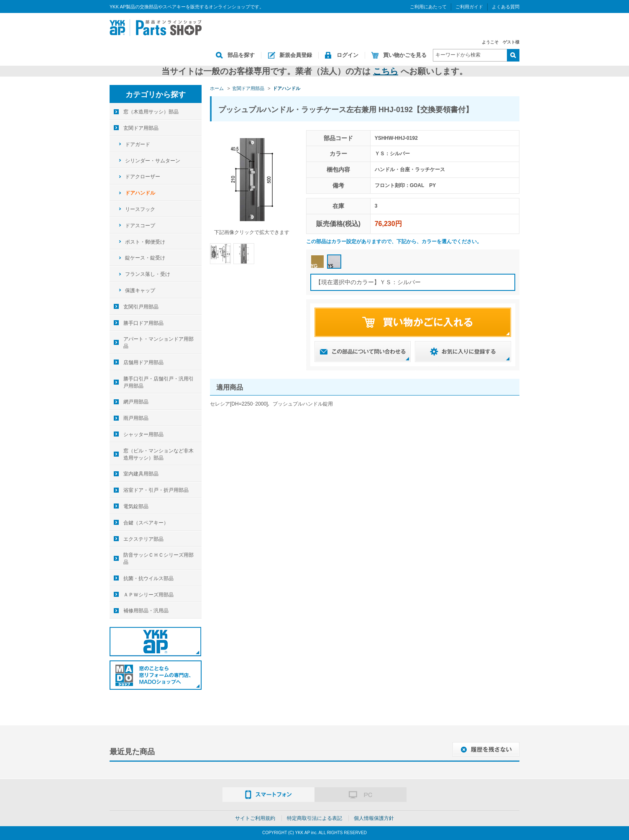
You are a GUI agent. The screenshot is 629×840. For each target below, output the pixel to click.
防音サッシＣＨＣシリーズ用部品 (159, 559)
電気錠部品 (136, 506)
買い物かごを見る (405, 55)
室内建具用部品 (141, 474)
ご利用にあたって (428, 7)
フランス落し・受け (148, 274)
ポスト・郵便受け (145, 242)
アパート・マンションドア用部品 (159, 343)
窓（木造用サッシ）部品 (151, 112)
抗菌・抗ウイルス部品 (148, 578)
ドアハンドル (140, 193)
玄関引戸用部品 (141, 307)
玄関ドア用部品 (141, 128)
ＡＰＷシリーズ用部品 (148, 595)
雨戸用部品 (136, 418)
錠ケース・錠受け (145, 258)
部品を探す (241, 55)
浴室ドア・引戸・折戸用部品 (156, 490)
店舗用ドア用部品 (143, 362)
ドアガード (138, 144)
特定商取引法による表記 (314, 818)
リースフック (140, 209)
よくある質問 (506, 7)
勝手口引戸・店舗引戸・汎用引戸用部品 (159, 382)
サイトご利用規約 (255, 818)
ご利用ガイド (469, 7)
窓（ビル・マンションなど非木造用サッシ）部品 (159, 454)
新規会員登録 (296, 55)
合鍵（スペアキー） (146, 523)
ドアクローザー (143, 177)
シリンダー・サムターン (153, 161)
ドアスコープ (140, 226)
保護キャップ (140, 290)
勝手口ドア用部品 (143, 323)
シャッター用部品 (143, 434)
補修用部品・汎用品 (146, 611)
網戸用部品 (136, 402)
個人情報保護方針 (374, 818)
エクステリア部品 (143, 539)
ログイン (348, 55)
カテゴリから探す (156, 95)
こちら (386, 71)
